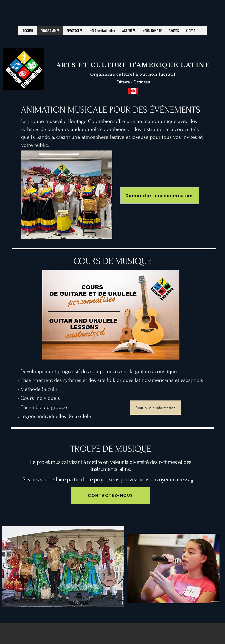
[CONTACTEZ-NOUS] (111, 496)
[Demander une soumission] (159, 196)
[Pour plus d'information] (156, 408)
